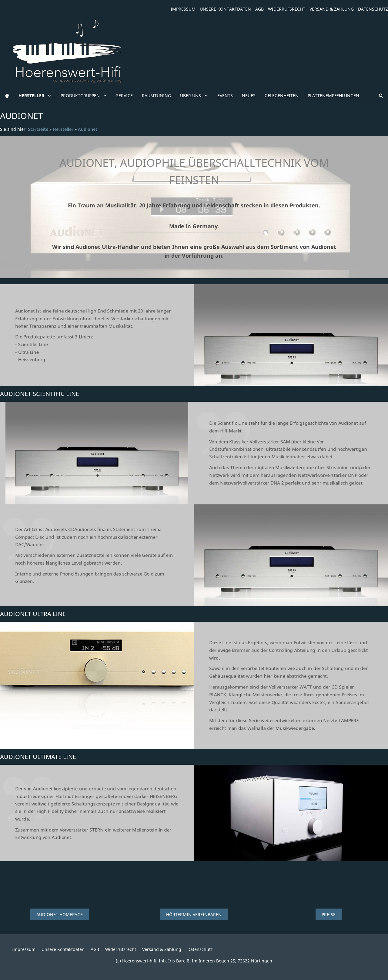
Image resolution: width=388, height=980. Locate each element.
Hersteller (63, 129)
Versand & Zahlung (332, 9)
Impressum (183, 9)
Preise (329, 914)
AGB (259, 9)
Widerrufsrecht (287, 9)
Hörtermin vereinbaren (194, 914)
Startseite (38, 129)
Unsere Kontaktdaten (225, 9)
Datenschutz (373, 9)
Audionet (88, 129)
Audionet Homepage (60, 914)
